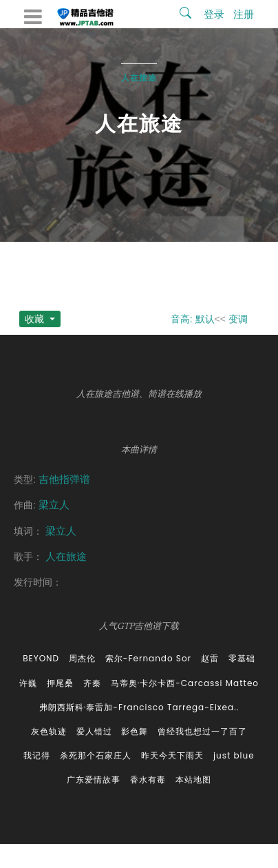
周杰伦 (82, 658)
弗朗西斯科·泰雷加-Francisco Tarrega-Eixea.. (139, 707)
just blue (234, 755)
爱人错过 (94, 731)
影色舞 (135, 731)
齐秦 (92, 683)
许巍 (28, 683)
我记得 (37, 755)
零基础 (242, 658)
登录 (214, 14)
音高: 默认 (193, 319)
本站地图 (193, 779)
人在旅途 (139, 77)
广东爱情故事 (94, 779)
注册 (244, 14)
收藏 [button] (36, 319)
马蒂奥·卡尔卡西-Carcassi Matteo (185, 683)
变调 (238, 319)
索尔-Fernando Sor (148, 658)
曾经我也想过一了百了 (202, 731)
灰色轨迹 (49, 731)
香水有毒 (148, 779)
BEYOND (41, 658)
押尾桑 (60, 683)
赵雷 (210, 658)
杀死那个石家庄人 (96, 755)
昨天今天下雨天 (172, 755)
